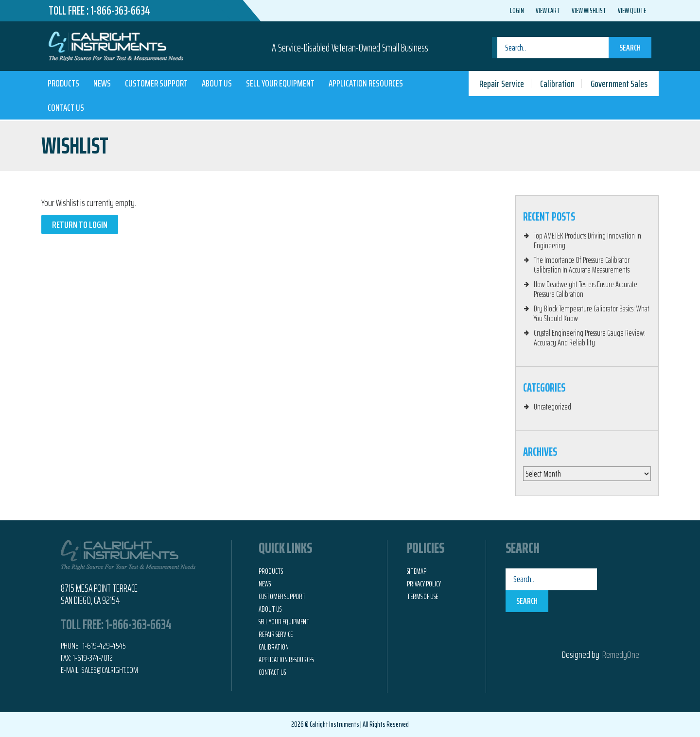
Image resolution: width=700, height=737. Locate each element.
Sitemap (417, 571)
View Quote (632, 11)
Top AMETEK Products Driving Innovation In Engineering (587, 240)
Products (63, 83)
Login (517, 11)
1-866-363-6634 (120, 11)
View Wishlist (589, 11)
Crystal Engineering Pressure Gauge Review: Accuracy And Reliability (590, 338)
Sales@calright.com (110, 670)
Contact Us (66, 107)
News (102, 83)
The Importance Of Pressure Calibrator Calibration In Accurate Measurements (582, 265)
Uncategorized (552, 407)
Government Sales (619, 84)
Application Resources (366, 83)
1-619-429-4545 (104, 646)
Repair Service (502, 84)
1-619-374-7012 (93, 658)
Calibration (557, 84)
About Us (217, 83)
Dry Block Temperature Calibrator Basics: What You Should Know (592, 313)
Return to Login (80, 224)
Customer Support (156, 83)
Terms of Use (422, 597)
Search (630, 48)
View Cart (548, 11)
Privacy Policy (424, 584)
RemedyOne (621, 654)
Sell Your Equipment (280, 83)
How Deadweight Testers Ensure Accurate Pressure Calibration (586, 289)
